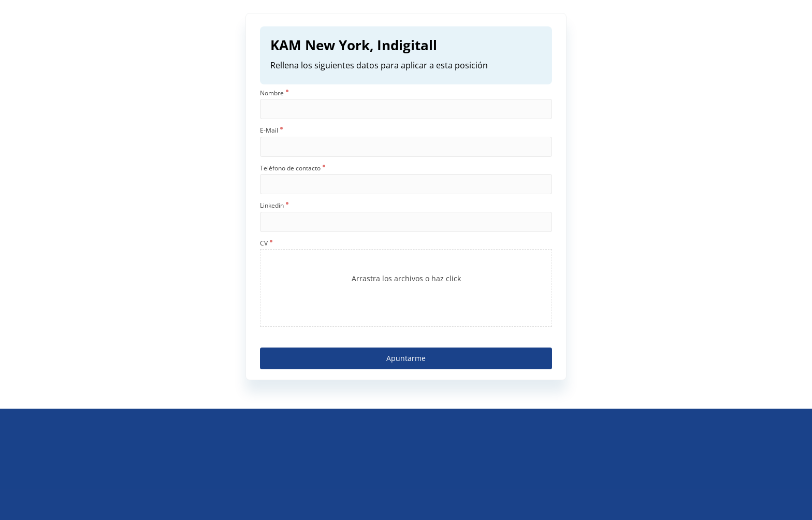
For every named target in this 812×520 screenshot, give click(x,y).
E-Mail (271, 131)
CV (266, 243)
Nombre (274, 93)
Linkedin (274, 206)
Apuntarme (406, 358)
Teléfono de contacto (293, 168)
